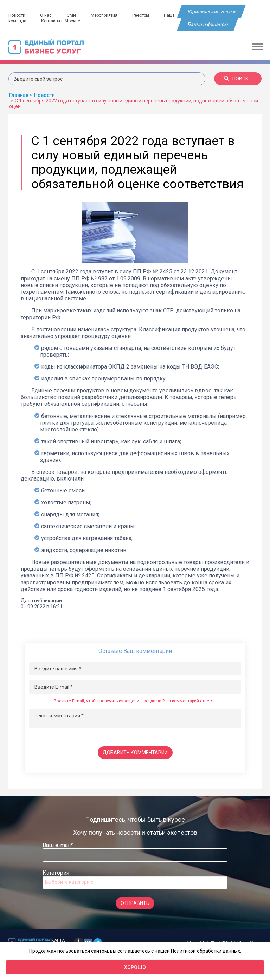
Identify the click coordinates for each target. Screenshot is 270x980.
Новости (17, 15)
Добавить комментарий (135, 753)
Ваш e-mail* (58, 845)
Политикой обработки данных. (206, 951)
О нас (46, 15)
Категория (56, 873)
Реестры (142, 15)
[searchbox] (73, 882)
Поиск (236, 79)
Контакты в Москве (61, 21)
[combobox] (135, 883)
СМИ (72, 15)
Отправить (135, 903)
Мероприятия (105, 15)
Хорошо (135, 967)
